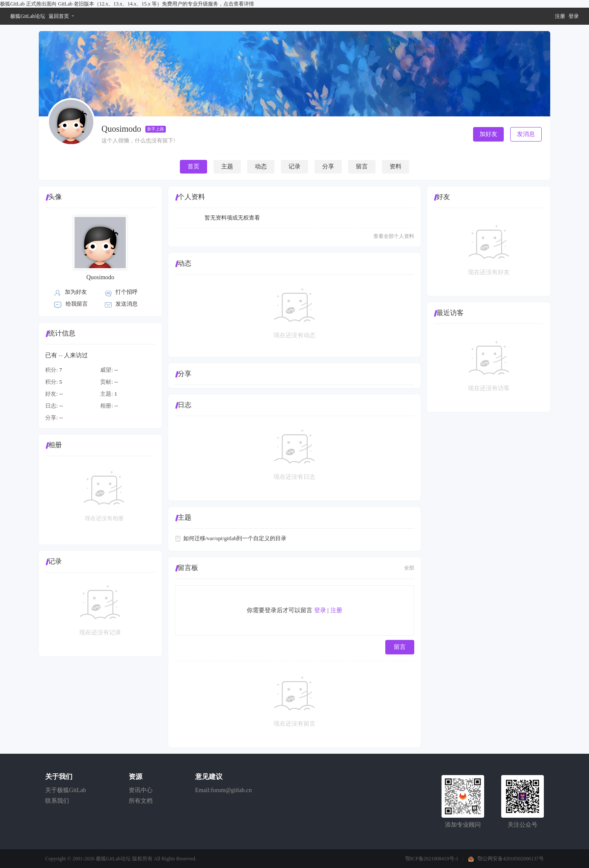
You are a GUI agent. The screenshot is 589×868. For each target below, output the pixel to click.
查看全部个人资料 (394, 236)
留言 (362, 166)
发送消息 (127, 304)
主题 (227, 166)
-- (116, 370)
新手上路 (156, 129)
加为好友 (76, 292)
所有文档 (141, 801)
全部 (409, 568)
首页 (193, 166)
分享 (328, 166)
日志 (185, 405)
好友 (443, 197)
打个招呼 (127, 292)
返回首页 (59, 16)
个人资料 (191, 197)
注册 (560, 16)
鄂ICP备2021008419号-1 (432, 859)
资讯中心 (141, 790)
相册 (55, 445)
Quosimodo (100, 277)
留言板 (188, 568)
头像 (55, 197)
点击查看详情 (239, 4)
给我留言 (77, 304)
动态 (261, 166)
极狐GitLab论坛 (28, 16)
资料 (396, 166)
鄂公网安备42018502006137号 (511, 859)
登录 (574, 16)
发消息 (526, 134)
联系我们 (57, 801)
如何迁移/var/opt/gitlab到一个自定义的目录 (235, 538)
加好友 (488, 134)
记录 (294, 166)
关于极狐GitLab (66, 790)
